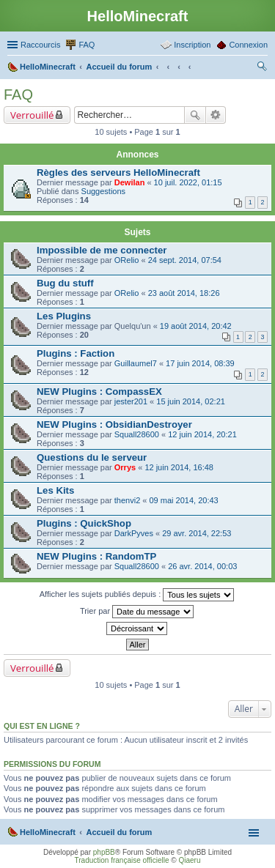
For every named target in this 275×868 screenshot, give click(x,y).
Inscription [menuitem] (192, 45)
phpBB (104, 852)
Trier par (137, 612)
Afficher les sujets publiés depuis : (137, 595)
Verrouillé (32, 115)
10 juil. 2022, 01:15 (188, 182)
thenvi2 (127, 500)
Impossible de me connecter (102, 250)
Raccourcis (40, 45)
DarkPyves (134, 533)
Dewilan (130, 182)
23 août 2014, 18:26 (184, 293)
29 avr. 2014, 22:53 (197, 533)
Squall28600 (137, 434)
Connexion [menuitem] (248, 45)
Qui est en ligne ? (42, 726)
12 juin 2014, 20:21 (202, 434)
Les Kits (55, 490)
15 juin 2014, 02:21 (191, 401)
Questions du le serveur (92, 457)
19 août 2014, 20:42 (196, 326)
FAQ (18, 94)
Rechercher (195, 115)
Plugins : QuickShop (84, 523)
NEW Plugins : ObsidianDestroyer (114, 424)
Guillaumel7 (136, 363)
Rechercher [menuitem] (262, 68)
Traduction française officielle (122, 860)
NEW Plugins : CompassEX (99, 392)
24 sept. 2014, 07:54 (185, 260)
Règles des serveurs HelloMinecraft (118, 173)
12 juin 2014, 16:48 (179, 467)
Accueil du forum (119, 832)
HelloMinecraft (48, 832)
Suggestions (104, 191)
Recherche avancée (216, 115)
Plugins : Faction (76, 353)
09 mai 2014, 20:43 (184, 500)
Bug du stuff (65, 283)
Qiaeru (189, 860)
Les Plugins (64, 316)
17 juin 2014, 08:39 (200, 363)
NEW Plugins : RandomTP (96, 556)
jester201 (131, 401)
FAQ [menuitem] (87, 45)
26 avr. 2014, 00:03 (202, 566)
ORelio (127, 260)
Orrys (125, 467)
